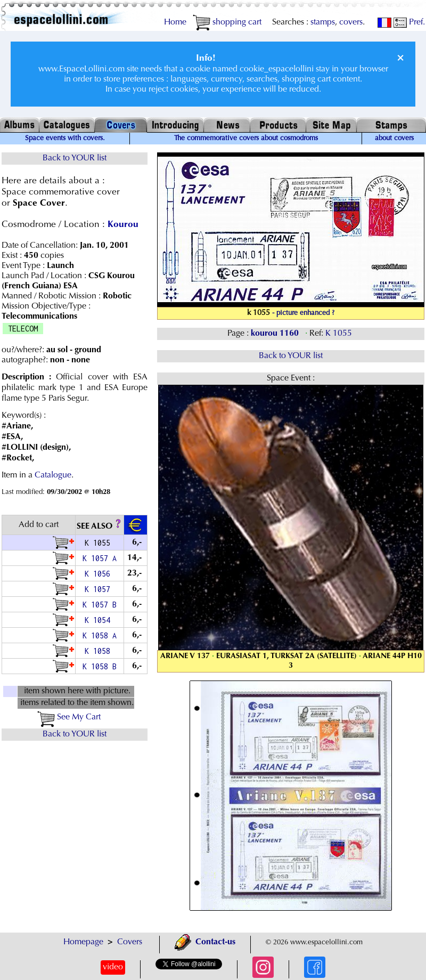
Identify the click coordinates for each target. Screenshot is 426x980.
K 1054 (100, 620)
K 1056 (100, 574)
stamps (323, 22)
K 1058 (100, 651)
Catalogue (53, 475)
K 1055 (340, 334)
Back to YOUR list (75, 158)
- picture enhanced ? (303, 313)
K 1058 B (100, 666)
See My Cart (69, 717)
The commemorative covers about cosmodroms (246, 139)
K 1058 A (100, 635)
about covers (394, 139)
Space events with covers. (65, 139)
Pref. (409, 22)
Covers (130, 942)
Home (175, 22)
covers (351, 22)
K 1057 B (100, 605)
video (113, 967)
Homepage (83, 942)
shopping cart (227, 22)
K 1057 (100, 589)
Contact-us (205, 942)
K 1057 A (100, 558)
